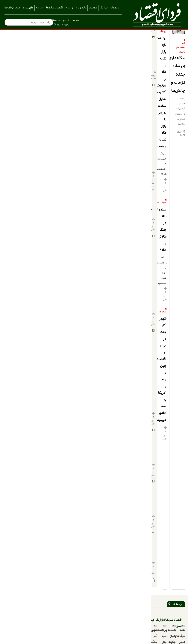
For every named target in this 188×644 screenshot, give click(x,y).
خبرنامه (179, 591)
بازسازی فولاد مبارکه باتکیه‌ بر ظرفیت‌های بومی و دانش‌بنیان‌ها (77, 466)
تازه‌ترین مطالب (31, 47)
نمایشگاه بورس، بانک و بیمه (166, 598)
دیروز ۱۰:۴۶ (105, 128)
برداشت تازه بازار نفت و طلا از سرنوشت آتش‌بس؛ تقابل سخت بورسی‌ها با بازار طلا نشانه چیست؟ (71, 62)
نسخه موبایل (94, 555)
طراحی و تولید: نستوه (97, 642)
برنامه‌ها (176, 202)
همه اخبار (177, 583)
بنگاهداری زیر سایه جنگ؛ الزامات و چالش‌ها (148, 112)
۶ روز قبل (51, 478)
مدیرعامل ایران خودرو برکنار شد (87, 491)
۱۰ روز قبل (15, 500)
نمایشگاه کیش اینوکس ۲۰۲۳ (165, 613)
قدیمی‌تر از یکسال (13, 337)
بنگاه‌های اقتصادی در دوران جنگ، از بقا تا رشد (121, 328)
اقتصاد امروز (173, 218)
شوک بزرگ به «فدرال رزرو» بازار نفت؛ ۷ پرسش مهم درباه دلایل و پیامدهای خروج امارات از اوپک (23, 74)
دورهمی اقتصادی (124, 362)
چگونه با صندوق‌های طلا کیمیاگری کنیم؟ (26, 91)
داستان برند (174, 362)
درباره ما (178, 568)
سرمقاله (115, 8)
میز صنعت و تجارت (171, 106)
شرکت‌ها (176, 426)
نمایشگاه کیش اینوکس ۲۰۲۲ (165, 621)
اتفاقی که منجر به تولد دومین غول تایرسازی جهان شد (165, 400)
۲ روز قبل (55, 86)
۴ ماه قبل (101, 403)
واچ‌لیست (28, 8)
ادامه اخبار (18, 179)
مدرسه (40, 8)
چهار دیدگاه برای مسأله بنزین (120, 397)
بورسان (70, 8)
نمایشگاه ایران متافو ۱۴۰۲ (167, 606)
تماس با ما (176, 576)
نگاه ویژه (81, 8)
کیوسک (93, 8)
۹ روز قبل (147, 349)
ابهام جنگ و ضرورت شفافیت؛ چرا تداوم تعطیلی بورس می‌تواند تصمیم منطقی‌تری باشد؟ (165, 334)
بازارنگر (104, 8)
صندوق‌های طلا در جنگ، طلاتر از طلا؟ (74, 106)
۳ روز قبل (51, 450)
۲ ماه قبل (148, 265)
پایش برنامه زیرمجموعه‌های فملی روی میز (25, 168)
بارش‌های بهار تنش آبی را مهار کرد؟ (24, 143)
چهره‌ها (38, 362)
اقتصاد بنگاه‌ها (55, 8)
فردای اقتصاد (156, 15)
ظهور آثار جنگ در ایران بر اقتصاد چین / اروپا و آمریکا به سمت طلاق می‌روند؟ (73, 146)
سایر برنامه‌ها (12, 8)
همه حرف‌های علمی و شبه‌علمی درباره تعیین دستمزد (164, 256)
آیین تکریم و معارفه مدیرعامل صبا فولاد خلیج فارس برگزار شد (78, 439)
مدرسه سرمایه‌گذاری (30, 290)
